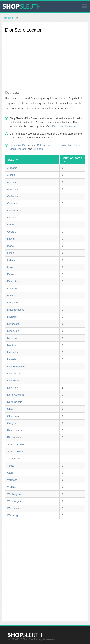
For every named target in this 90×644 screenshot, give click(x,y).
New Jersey (14, 374)
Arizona (12, 182)
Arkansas (13, 189)
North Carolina (15, 395)
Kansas (11, 274)
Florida (11, 225)
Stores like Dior (18, 145)
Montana (12, 345)
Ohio (10, 409)
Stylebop (38, 149)
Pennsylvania (15, 430)
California (13, 196)
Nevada (12, 359)
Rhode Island (15, 437)
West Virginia (15, 501)
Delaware (13, 218)
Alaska (11, 175)
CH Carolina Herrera (49, 145)
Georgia (12, 232)
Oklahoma (13, 416)
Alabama (12, 168)
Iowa (10, 267)
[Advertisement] (45, 61)
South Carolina (16, 444)
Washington (14, 494)
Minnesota (13, 324)
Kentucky (12, 281)
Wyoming (13, 515)
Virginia (11, 487)
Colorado (12, 203)
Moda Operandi (18, 149)
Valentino (67, 145)
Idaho (10, 246)
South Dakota (15, 451)
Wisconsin (13, 508)
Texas (11, 466)
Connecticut (14, 210)
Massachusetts (16, 310)
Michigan (12, 317)
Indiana (11, 260)
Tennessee (13, 459)
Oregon (11, 423)
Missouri (12, 338)
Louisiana (13, 288)
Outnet (77, 145)
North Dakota (15, 402)
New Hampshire (16, 366)
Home (8, 18)
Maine (11, 296)
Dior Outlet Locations (64, 126)
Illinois (11, 253)
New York (13, 388)
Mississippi (13, 331)
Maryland (12, 303)
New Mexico (14, 381)
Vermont (12, 480)
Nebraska (13, 352)
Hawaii (11, 239)
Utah (10, 473)
